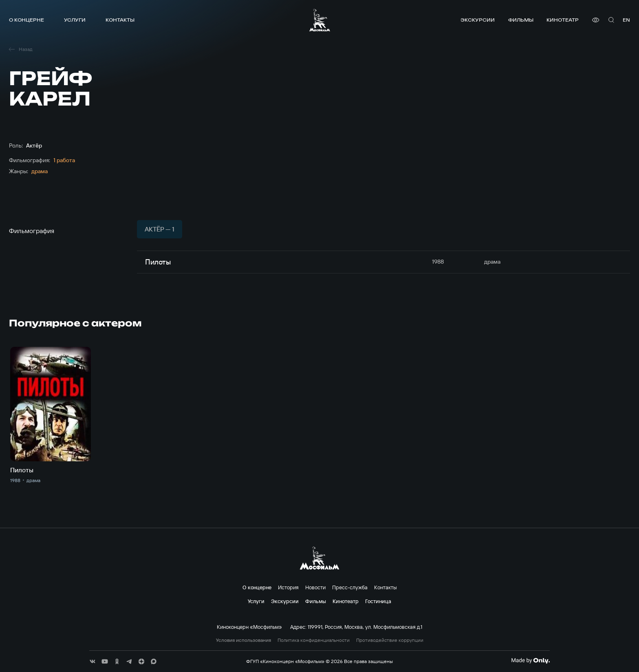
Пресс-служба (350, 587)
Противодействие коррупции (390, 640)
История (288, 587)
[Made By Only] (530, 661)
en (626, 20)
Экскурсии (478, 20)
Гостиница (378, 601)
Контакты (120, 20)
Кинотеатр (563, 20)
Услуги (75, 20)
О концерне (26, 20)
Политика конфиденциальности (314, 640)
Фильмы (521, 20)
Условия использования (243, 640)
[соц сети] (93, 661)
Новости (315, 587)
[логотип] (320, 20)
